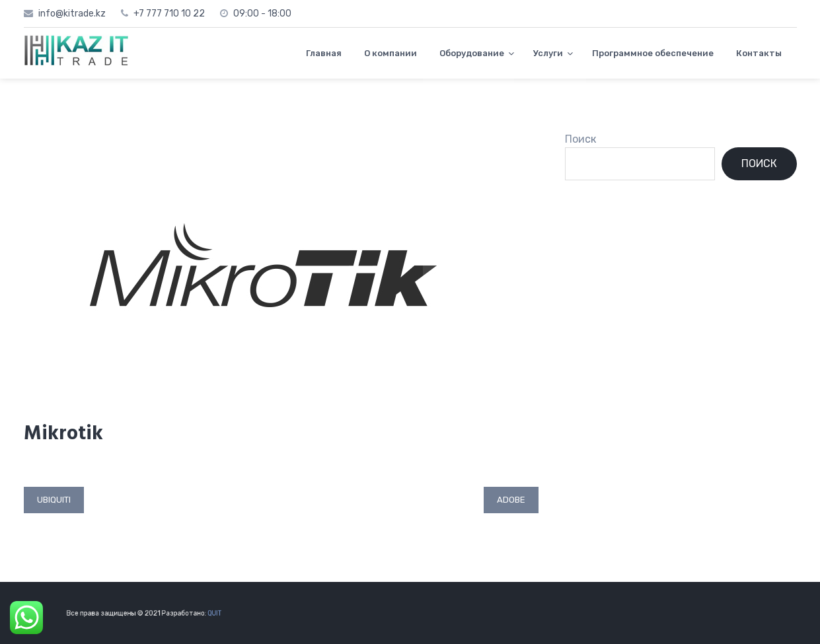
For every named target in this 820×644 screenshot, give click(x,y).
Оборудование (472, 53)
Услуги (548, 53)
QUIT (207, 613)
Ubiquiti (54, 500)
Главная (324, 53)
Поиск (580, 139)
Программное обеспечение (653, 53)
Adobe (511, 500)
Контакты (759, 53)
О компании (391, 53)
